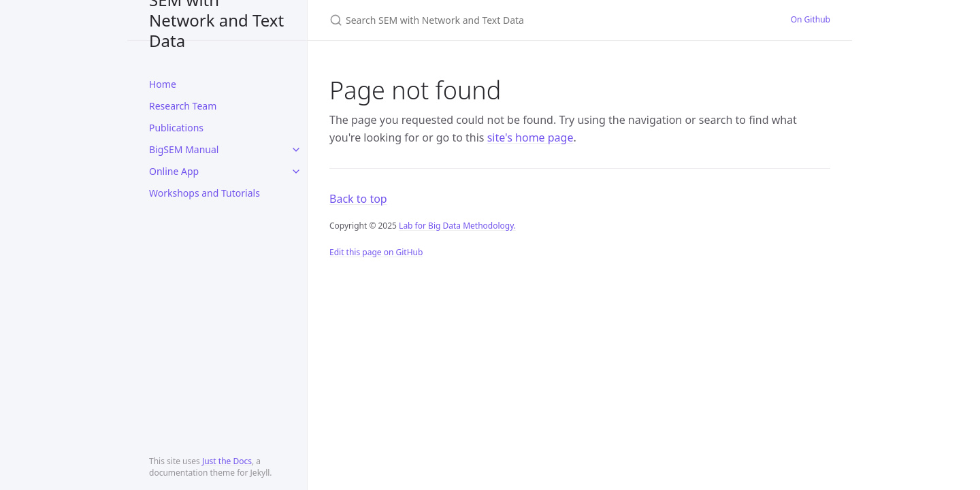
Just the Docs (227, 461)
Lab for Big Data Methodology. (457, 226)
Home (163, 84)
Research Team (183, 106)
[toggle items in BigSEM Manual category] (296, 150)
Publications (176, 128)
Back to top (358, 199)
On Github (811, 19)
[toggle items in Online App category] (296, 171)
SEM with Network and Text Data (216, 20)
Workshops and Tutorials (205, 193)
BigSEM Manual (184, 149)
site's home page (530, 137)
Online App (174, 171)
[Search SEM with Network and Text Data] (490, 20)
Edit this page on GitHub (376, 252)
